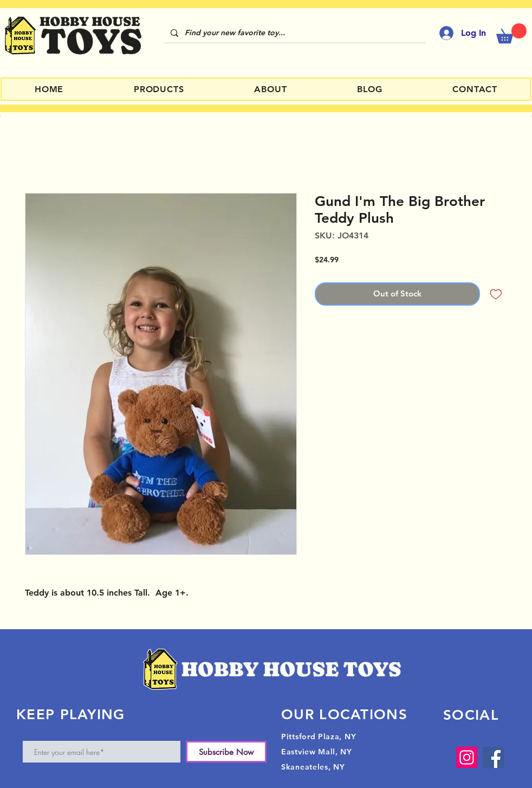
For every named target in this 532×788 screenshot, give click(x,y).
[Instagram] (467, 757)
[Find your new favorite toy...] (294, 33)
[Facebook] (493, 757)
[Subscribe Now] (226, 752)
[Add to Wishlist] (496, 294)
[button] (511, 33)
